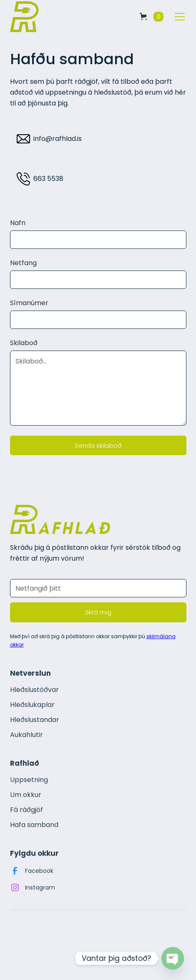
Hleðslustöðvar (34, 690)
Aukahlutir (26, 735)
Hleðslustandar (35, 720)
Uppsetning (29, 780)
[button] (152, 17)
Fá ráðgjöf (26, 810)
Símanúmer (29, 303)
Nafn (18, 223)
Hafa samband (34, 825)
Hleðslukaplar (32, 705)
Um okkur (26, 795)
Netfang (23, 263)
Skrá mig (98, 612)
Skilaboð (24, 343)
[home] (25, 17)
